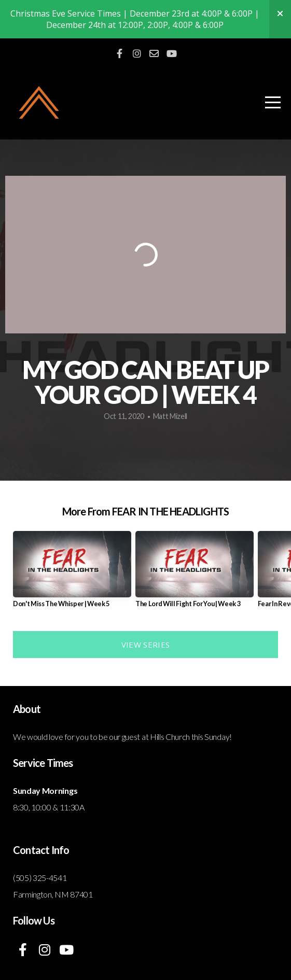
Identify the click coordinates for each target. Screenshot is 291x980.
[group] (72, 573)
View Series (145, 645)
